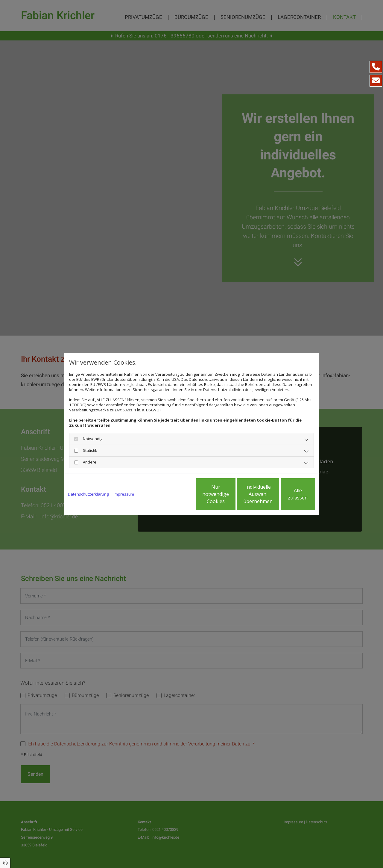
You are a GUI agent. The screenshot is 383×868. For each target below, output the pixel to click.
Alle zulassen (287, 494)
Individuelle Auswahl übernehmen (231, 494)
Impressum (124, 494)
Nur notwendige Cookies (174, 494)
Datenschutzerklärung (88, 494)
